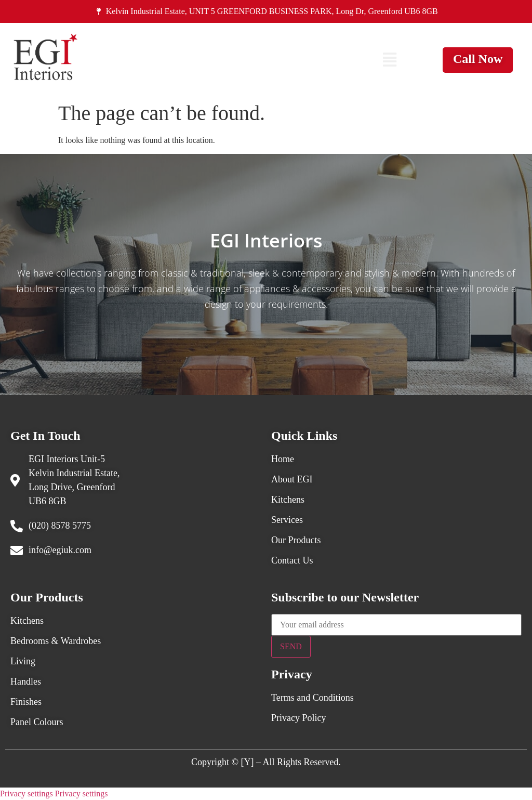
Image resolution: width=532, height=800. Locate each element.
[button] (389, 60)
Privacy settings (26, 794)
